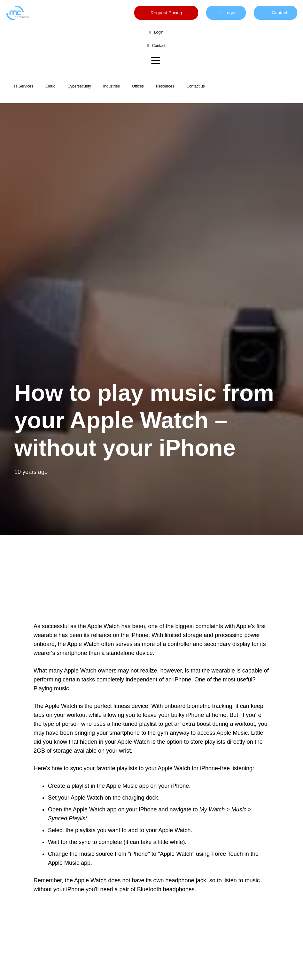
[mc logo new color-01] (17, 13)
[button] (156, 60)
